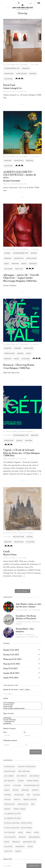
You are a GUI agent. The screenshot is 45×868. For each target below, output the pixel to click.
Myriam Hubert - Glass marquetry (25, 630)
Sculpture (8, 79)
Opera (29, 832)
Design (34, 253)
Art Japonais (9, 781)
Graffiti (17, 800)
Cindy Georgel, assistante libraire (22, 708)
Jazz (33, 804)
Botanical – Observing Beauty (19, 365)
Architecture (19, 537)
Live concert (10, 832)
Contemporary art (12, 68)
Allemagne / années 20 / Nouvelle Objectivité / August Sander (21, 276)
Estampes (18, 348)
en (31, 3)
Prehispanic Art (22, 722)
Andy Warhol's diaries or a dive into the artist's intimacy (29, 605)
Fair (28, 795)
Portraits (33, 264)
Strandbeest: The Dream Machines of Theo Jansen (26, 617)
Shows (30, 847)
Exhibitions (9, 74)
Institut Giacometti (12, 181)
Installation (21, 74)
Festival (8, 800)
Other (36, 832)
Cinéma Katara (33, 781)
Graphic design (30, 800)
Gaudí (6, 551)
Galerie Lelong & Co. (13, 88)
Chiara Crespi (22, 707)
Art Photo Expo (22, 705)
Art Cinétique (24, 771)
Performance (34, 837)
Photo (24, 264)
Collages (17, 785)
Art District (22, 776)
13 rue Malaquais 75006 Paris (17, 368)
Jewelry (20, 353)
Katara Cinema (19, 809)
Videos (18, 851)
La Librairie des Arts (13, 814)
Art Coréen (9, 776)
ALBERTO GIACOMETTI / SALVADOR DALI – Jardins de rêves (20, 175)
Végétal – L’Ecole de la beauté (19, 450)
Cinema (7, 253)
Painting (33, 74)
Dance (7, 790)
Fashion (36, 795)
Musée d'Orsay (10, 554)
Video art (19, 269)
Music (7, 264)
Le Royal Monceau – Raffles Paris (18, 823)
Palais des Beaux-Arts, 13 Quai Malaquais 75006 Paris (22, 454)
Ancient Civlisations (22, 720)
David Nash (9, 85)
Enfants (35, 790)
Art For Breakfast (22, 703)
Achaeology (22, 718)
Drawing (26, 68)
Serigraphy (20, 847)
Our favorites (10, 837)
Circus (7, 785)
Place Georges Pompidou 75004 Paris (20, 281)
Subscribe (34, 866)
